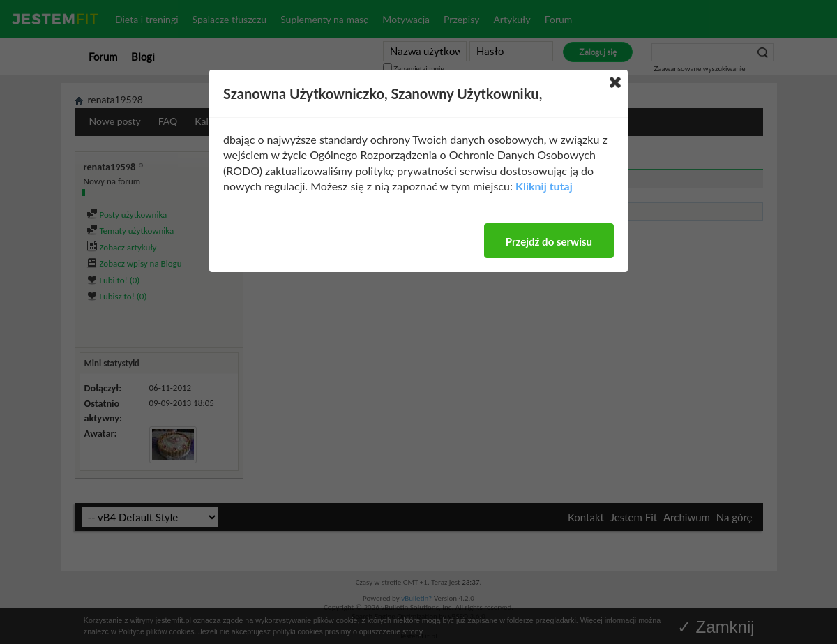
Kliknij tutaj (544, 186)
